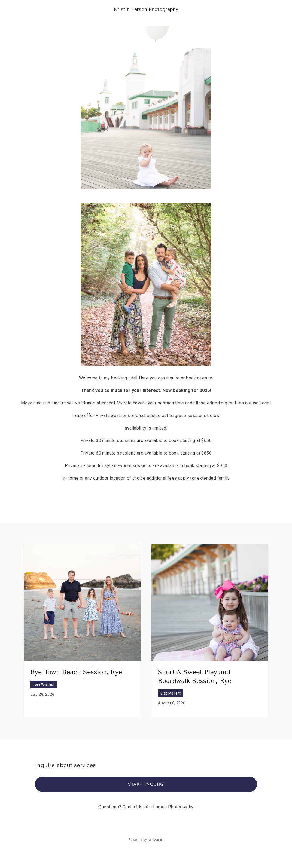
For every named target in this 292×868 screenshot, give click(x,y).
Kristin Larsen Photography (146, 9)
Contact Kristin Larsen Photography (158, 807)
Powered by (146, 840)
